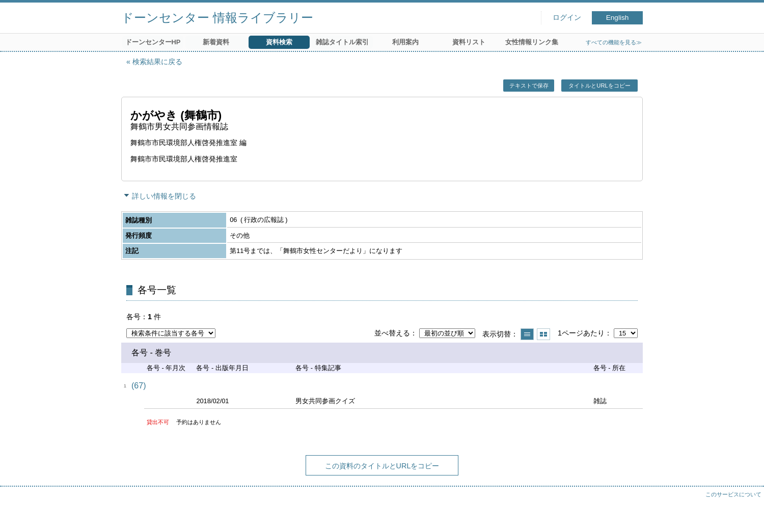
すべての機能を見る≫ (614, 42)
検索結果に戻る (157, 62)
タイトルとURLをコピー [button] (599, 86)
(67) (139, 386)
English (618, 18)
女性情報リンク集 (532, 42)
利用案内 (405, 42)
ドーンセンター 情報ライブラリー (217, 18)
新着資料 (216, 42)
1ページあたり (581, 333)
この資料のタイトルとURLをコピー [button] (382, 466)
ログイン (567, 18)
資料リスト (469, 42)
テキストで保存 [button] (529, 86)
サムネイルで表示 (543, 334)
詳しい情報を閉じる (164, 196)
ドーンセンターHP (153, 42)
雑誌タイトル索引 (342, 42)
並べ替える (392, 333)
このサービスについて (733, 494)
